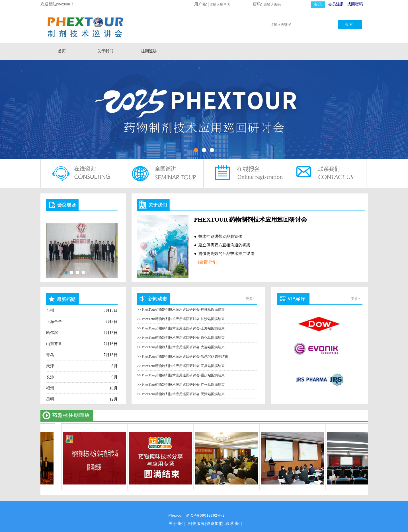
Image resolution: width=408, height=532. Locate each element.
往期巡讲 (149, 51)
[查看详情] (207, 262)
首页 (62, 51)
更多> (250, 299)
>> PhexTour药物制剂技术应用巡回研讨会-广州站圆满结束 (181, 385)
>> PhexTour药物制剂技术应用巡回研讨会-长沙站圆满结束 (181, 319)
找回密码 (355, 4)
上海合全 (54, 322)
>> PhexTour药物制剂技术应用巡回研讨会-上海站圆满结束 (181, 328)
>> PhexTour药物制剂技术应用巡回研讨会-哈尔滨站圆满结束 (183, 356)
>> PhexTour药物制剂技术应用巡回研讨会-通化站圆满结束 (181, 338)
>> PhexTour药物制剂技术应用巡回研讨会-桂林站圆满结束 (181, 310)
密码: (257, 4)
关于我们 (105, 51)
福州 (50, 388)
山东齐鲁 (54, 344)
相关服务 (196, 524)
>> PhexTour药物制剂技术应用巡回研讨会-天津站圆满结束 (181, 394)
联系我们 (234, 524)
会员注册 (336, 4)
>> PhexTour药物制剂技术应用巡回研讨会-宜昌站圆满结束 (181, 366)
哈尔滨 (52, 333)
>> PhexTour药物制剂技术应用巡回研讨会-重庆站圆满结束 (181, 375)
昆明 (50, 399)
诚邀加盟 (215, 524)
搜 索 (349, 24)
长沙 (50, 377)
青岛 (50, 355)
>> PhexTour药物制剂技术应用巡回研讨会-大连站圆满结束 (181, 347)
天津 (50, 366)
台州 (50, 311)
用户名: (201, 4)
